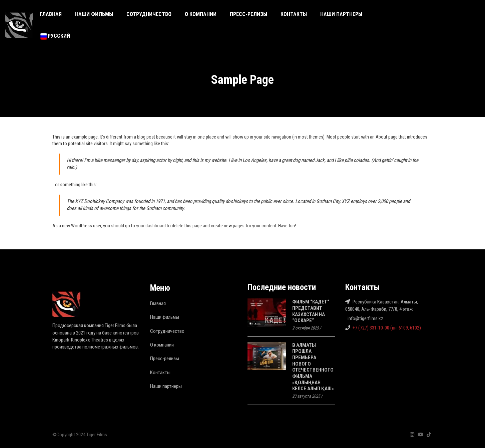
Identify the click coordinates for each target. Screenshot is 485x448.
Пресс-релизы (249, 14)
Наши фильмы (94, 14)
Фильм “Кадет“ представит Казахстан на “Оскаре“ (311, 311)
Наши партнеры (341, 14)
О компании (201, 14)
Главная (51, 14)
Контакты (294, 14)
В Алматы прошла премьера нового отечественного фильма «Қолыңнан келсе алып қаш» (313, 367)
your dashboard (151, 226)
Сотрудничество (149, 14)
